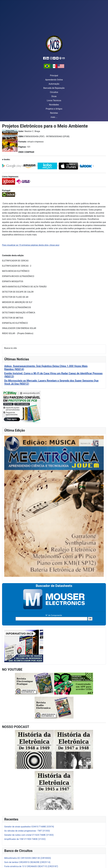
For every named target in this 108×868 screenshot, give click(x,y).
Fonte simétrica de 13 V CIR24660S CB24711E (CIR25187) (31, 866)
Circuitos (54, 92)
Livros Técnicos (54, 100)
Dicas (54, 96)
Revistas (54, 113)
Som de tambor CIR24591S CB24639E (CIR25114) (27, 862)
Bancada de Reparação (54, 88)
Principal (54, 76)
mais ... (54, 117)
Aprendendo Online (54, 80)
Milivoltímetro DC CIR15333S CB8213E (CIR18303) (28, 858)
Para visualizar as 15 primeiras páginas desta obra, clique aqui (31, 245)
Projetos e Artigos (54, 109)
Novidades (54, 105)
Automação (54, 84)
